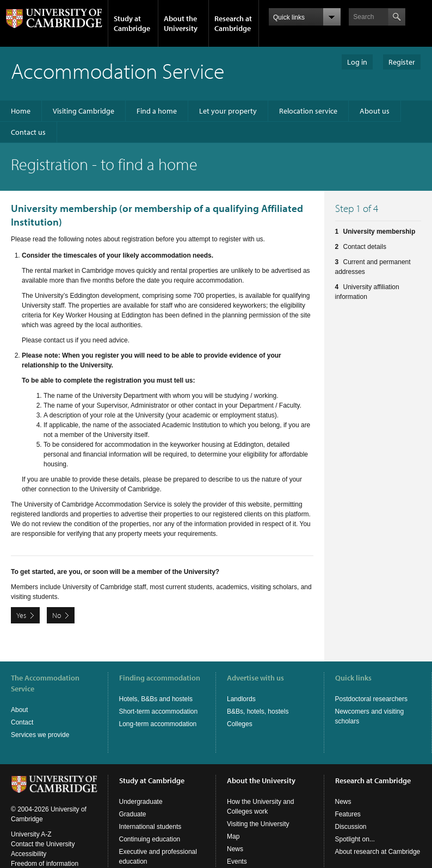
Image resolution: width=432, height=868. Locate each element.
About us (375, 111)
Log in (357, 62)
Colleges (240, 724)
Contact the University (43, 833)
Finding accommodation (160, 678)
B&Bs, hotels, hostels (258, 711)
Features (348, 803)
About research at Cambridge (378, 841)
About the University (181, 23)
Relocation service (308, 111)
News (235, 838)
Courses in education (150, 863)
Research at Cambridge (233, 23)
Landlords (241, 699)
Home (21, 111)
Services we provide (40, 735)
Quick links (353, 678)
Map (233, 826)
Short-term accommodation (159, 711)
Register (402, 62)
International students (150, 816)
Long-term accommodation (158, 724)
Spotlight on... (355, 828)
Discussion (351, 816)
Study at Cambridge (132, 23)
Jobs (234, 863)
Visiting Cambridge (84, 111)
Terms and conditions (42, 863)
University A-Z (31, 823)
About (19, 710)
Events (237, 851)
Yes (21, 615)
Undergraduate (141, 791)
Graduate (133, 803)
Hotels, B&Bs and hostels (156, 699)
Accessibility (29, 843)
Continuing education (150, 828)
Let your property (228, 111)
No (57, 615)
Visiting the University (258, 813)
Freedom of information (45, 853)
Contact (22, 722)
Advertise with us (255, 678)
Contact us (28, 132)
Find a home (157, 111)
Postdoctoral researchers (371, 699)
